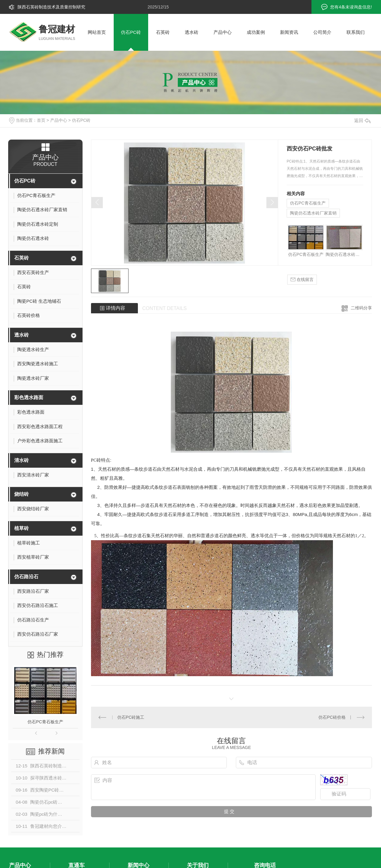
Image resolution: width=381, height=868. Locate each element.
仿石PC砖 (131, 32)
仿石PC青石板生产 (45, 722)
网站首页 (97, 32)
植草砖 (21, 528)
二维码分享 (361, 308)
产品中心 (223, 32)
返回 (362, 120)
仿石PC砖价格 (332, 717)
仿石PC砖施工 (131, 717)
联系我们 (356, 32)
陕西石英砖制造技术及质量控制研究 (51, 7)
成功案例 (256, 32)
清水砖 (21, 460)
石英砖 (163, 32)
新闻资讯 (289, 32)
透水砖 (192, 32)
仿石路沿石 (26, 577)
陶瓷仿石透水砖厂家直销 (313, 213)
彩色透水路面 (29, 397)
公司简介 (322, 32)
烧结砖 (21, 494)
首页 (41, 120)
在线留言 (302, 280)
